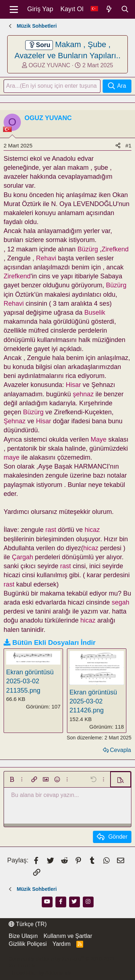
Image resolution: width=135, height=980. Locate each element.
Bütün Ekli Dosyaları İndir (54, 642)
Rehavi (46, 258)
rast (51, 530)
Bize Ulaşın (23, 936)
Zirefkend (115, 249)
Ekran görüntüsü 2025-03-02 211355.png (30, 681)
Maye (99, 439)
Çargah (22, 557)
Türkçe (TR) (28, 924)
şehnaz (83, 394)
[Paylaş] (118, 145)
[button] (12, 779)
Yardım (62, 944)
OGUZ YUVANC (49, 65)
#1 (128, 145)
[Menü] (14, 9)
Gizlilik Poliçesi (28, 944)
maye (12, 457)
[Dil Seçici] (94, 9)
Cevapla (120, 750)
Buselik (95, 313)
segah (120, 602)
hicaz (92, 530)
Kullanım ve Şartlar (68, 936)
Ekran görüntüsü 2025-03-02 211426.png (93, 701)
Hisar (73, 385)
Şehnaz (15, 421)
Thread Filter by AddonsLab (40, 973)
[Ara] (125, 9)
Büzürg (88, 249)
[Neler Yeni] (109, 9)
